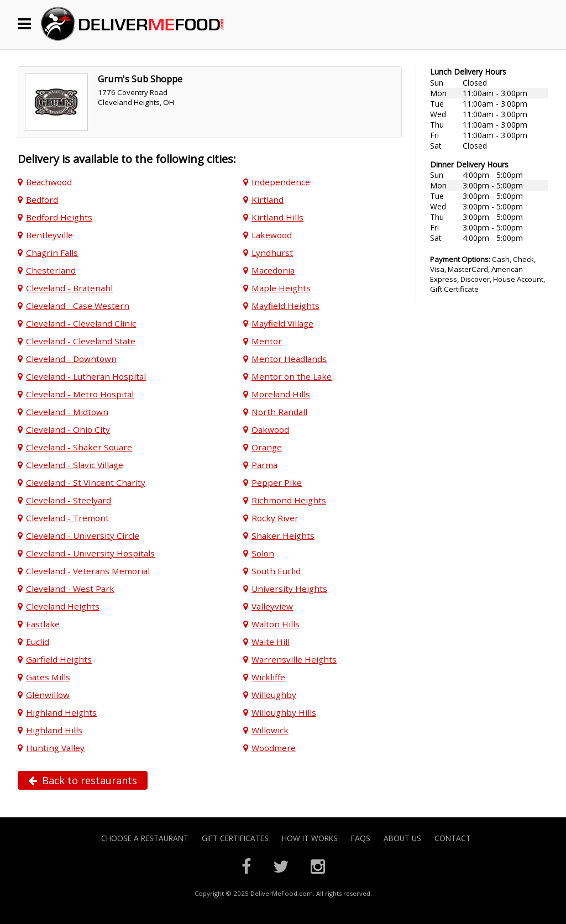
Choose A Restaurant (145, 838)
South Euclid (276, 571)
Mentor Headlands (289, 359)
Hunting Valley (55, 748)
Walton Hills (276, 624)
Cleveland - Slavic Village (75, 465)
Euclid (38, 642)
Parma (264, 465)
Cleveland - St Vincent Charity (86, 482)
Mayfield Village (282, 323)
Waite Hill (271, 642)
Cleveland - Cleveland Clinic (81, 323)
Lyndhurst (272, 253)
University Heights (289, 589)
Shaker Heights (283, 535)
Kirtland (268, 200)
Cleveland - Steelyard (69, 500)
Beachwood (49, 182)
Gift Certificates (235, 838)
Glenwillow (48, 695)
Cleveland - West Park (70, 589)
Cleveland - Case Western (78, 306)
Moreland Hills (281, 394)
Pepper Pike (277, 482)
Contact (453, 838)
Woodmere (274, 748)
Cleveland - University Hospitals (90, 553)
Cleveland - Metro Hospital (80, 394)
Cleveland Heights (63, 606)
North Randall (279, 412)
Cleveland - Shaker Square (79, 447)
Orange (267, 447)
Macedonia (273, 270)
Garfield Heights (59, 659)
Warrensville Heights (294, 659)
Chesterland (51, 270)
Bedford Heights (59, 217)
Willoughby (274, 695)
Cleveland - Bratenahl (69, 288)
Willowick (270, 730)
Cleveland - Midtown (67, 412)
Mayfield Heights (285, 306)
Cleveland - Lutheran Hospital (86, 376)
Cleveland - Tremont (67, 518)
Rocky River (275, 518)
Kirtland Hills (277, 217)
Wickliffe (268, 677)
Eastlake (43, 624)
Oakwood (270, 429)
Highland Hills (54, 730)
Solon (263, 553)
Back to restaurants (83, 780)
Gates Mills (48, 677)
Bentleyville (49, 235)
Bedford (42, 200)
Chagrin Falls (52, 253)
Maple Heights (281, 288)
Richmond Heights (289, 500)
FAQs (361, 838)
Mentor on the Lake (292, 376)
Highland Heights (61, 712)
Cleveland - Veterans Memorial (88, 571)
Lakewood (272, 235)
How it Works (310, 838)
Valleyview (272, 606)
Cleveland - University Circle (83, 535)
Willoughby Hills (284, 712)
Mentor (267, 341)
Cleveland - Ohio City (68, 429)
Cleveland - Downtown (71, 359)
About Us (402, 838)
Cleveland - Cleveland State (81, 341)
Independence (281, 182)
